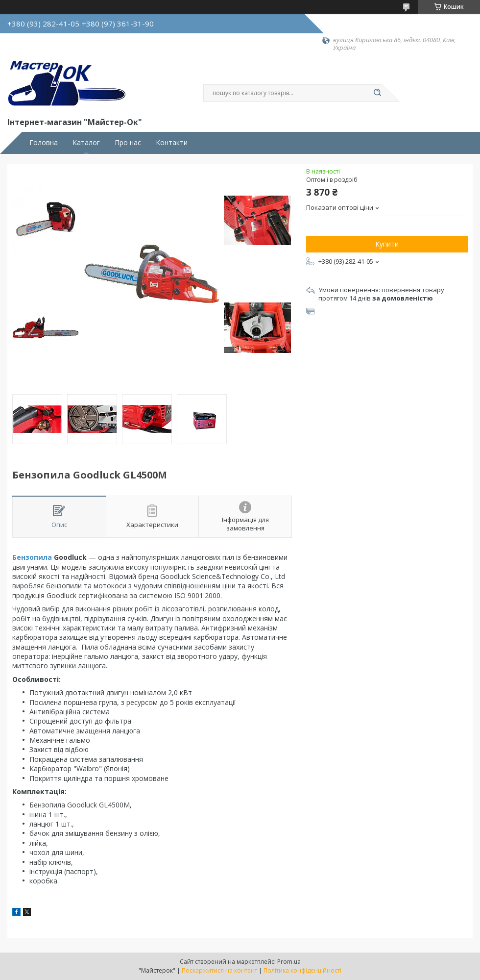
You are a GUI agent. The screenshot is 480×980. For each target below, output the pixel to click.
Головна (44, 143)
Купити (387, 244)
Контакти (172, 143)
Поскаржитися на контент (219, 970)
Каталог (86, 143)
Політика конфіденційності (302, 970)
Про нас (128, 143)
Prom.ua (289, 962)
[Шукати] (377, 93)
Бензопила (32, 557)
